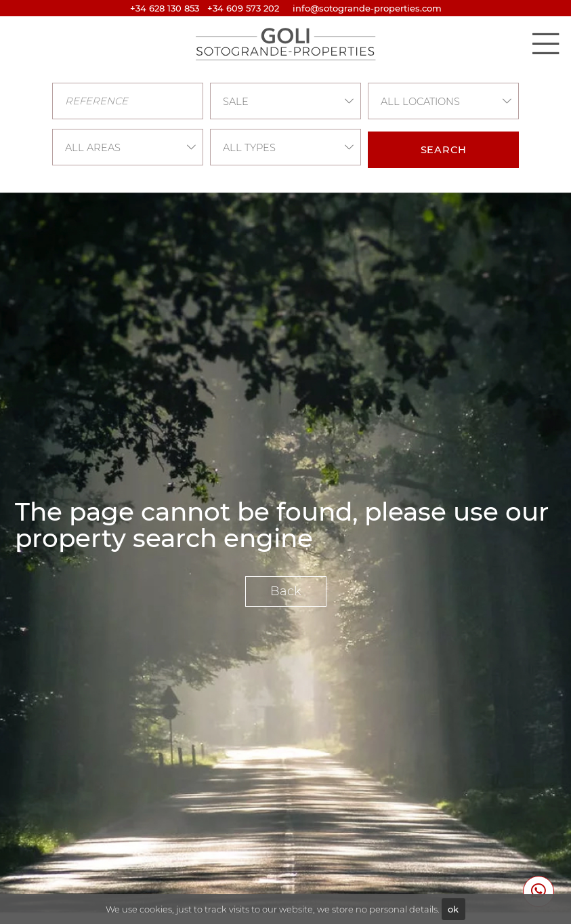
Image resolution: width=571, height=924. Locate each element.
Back (286, 591)
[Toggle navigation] (545, 43)
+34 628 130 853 (165, 8)
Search (444, 150)
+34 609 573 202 (243, 8)
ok (453, 909)
